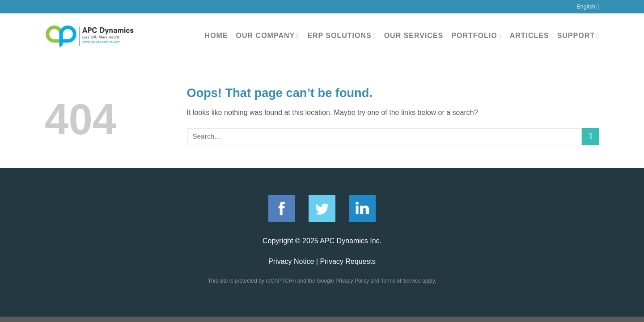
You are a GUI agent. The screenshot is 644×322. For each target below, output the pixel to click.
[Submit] (591, 137)
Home (216, 36)
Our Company (268, 36)
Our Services (414, 36)
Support (578, 36)
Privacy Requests (348, 261)
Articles (530, 36)
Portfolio (476, 36)
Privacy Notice (291, 261)
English (588, 7)
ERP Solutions (341, 36)
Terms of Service (400, 281)
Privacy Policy (352, 281)
